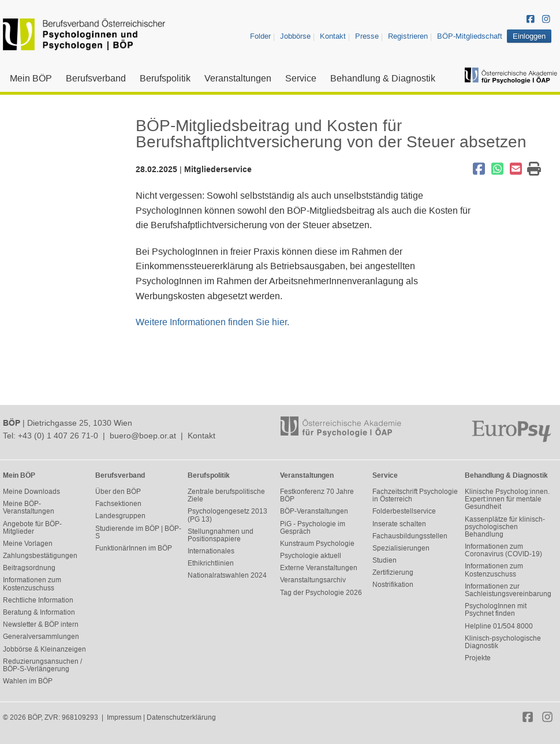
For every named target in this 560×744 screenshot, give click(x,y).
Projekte (478, 658)
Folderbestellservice (404, 511)
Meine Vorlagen (28, 544)
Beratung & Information (39, 612)
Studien (384, 560)
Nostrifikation (393, 585)
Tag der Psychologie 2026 (321, 593)
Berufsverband (96, 78)
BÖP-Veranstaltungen (314, 511)
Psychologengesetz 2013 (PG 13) (227, 515)
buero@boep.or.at (143, 436)
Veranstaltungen (238, 78)
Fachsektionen (118, 504)
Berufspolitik (165, 78)
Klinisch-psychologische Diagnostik (503, 642)
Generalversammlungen (41, 637)
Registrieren (408, 36)
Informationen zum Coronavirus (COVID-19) (503, 550)
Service (301, 78)
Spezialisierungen (401, 548)
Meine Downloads (31, 492)
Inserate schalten (399, 524)
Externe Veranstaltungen (319, 568)
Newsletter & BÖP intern (41, 624)
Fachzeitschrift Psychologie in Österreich (415, 495)
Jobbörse (295, 36)
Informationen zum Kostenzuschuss (32, 584)
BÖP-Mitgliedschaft (470, 36)
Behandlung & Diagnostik (383, 78)
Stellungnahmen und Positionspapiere (221, 535)
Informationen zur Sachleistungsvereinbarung (508, 590)
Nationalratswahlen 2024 (227, 575)
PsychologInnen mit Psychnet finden (496, 610)
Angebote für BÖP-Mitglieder (32, 528)
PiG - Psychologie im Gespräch (313, 528)
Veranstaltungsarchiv (313, 580)
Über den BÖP (118, 492)
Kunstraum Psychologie (317, 544)
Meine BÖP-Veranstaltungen (29, 507)
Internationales (211, 551)
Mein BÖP (31, 78)
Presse (367, 36)
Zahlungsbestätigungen (40, 556)
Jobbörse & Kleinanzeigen (44, 649)
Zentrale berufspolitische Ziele (226, 495)
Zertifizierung (393, 572)
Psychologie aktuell (311, 556)
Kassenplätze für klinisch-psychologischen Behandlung (505, 527)
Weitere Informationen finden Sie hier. (212, 322)
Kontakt (333, 36)
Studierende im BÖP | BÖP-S (138, 532)
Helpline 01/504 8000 (499, 626)
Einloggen (529, 36)
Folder (260, 36)
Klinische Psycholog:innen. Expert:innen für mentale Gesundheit (507, 499)
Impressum (124, 717)
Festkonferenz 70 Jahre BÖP (317, 495)
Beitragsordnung (29, 568)
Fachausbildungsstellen (410, 536)
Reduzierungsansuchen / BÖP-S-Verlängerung (42, 665)
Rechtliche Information (38, 600)
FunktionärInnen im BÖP (134, 548)
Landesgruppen (120, 516)
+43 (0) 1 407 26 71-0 (58, 436)
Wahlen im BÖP (28, 681)
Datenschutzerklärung (181, 717)
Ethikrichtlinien (211, 563)
